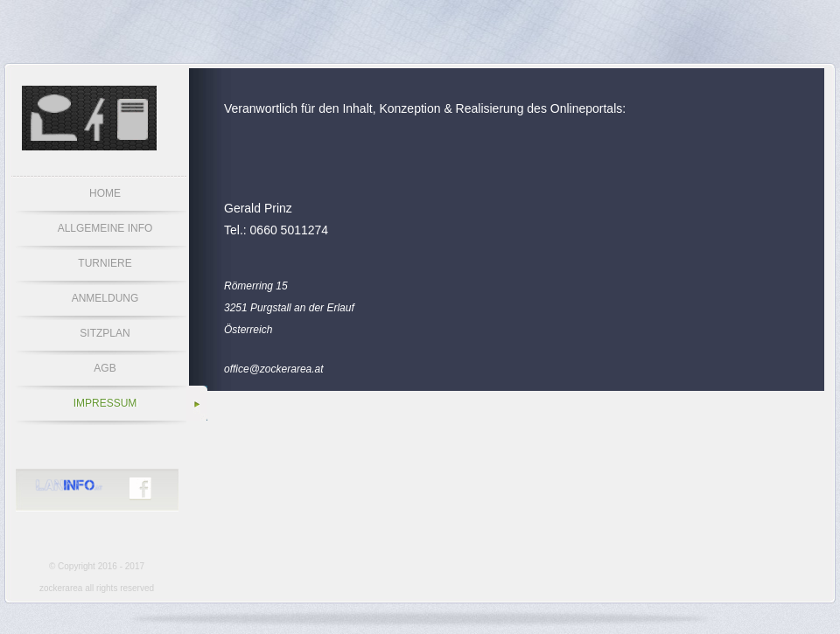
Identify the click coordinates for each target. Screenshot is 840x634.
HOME (105, 193)
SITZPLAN (105, 333)
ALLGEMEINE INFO (105, 228)
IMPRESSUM (105, 403)
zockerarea (61, 588)
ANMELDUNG (105, 298)
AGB (105, 368)
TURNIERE (105, 263)
